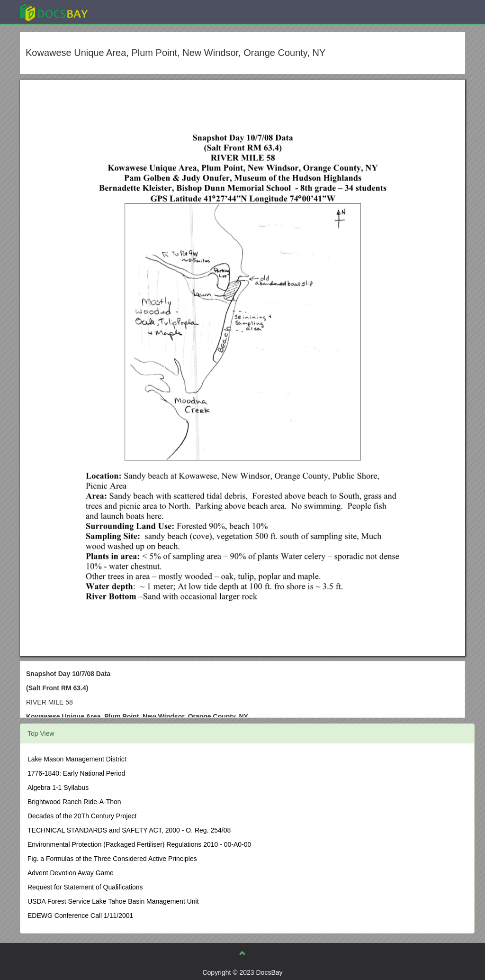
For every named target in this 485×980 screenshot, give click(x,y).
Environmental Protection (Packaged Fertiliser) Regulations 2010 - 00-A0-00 (139, 844)
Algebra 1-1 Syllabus (58, 788)
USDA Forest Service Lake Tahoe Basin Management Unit (113, 901)
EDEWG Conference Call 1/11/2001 (80, 916)
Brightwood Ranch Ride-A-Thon (74, 802)
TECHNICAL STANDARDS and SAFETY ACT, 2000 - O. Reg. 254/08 (129, 830)
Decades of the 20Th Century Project (82, 816)
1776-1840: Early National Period (76, 773)
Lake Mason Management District (77, 759)
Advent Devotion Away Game (71, 873)
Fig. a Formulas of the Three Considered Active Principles (112, 859)
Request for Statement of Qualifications (85, 887)
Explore (125, 12)
